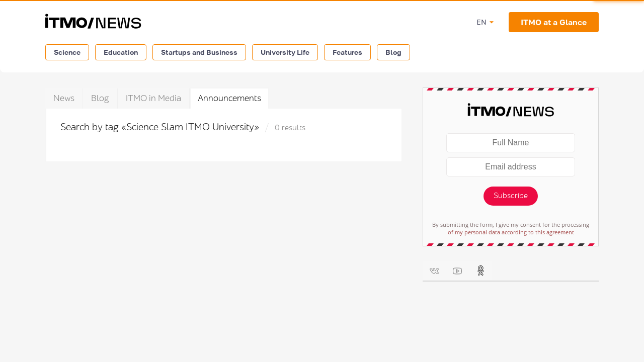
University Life (285, 52)
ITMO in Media (153, 98)
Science (67, 52)
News (64, 98)
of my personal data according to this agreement (511, 232)
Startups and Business (199, 52)
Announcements (229, 98)
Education (121, 52)
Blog (393, 52)
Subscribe (511, 196)
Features (347, 52)
